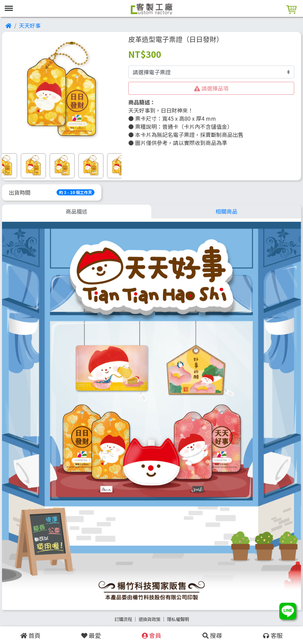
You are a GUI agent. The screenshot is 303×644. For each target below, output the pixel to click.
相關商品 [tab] (226, 211)
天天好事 (30, 25)
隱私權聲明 (178, 619)
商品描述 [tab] (77, 211)
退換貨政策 (149, 619)
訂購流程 (123, 619)
